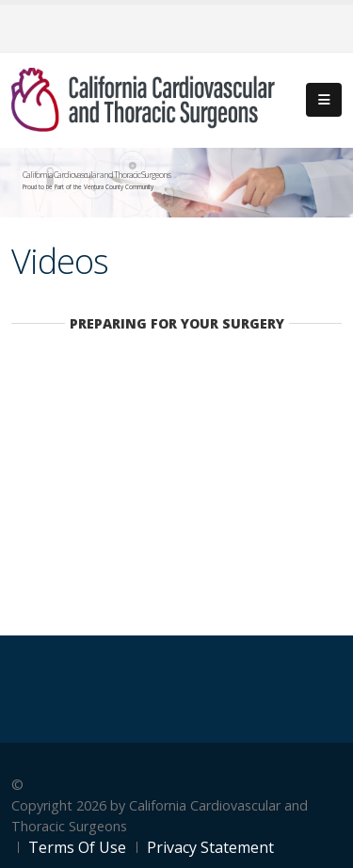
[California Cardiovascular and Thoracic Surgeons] (143, 98)
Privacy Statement (210, 847)
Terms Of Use (77, 847)
